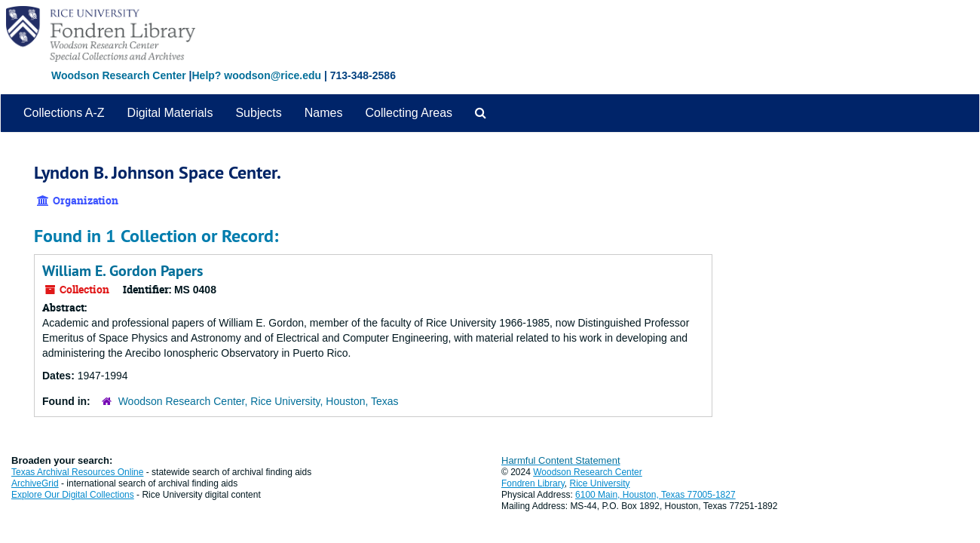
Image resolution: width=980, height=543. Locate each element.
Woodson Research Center (119, 75)
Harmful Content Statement (561, 460)
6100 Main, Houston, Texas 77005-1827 (655, 495)
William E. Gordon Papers (122, 271)
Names (324, 113)
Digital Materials (170, 113)
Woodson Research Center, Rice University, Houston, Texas (259, 401)
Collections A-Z (64, 113)
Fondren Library (533, 483)
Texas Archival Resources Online (77, 472)
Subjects (258, 113)
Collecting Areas (409, 113)
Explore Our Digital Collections (73, 495)
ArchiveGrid (35, 483)
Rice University (600, 483)
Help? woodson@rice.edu (256, 75)
